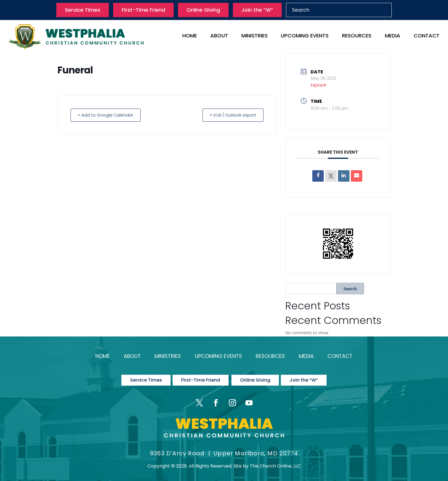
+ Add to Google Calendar (107, 115)
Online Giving (203, 10)
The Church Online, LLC (275, 463)
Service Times (83, 10)
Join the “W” (257, 10)
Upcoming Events (305, 36)
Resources (357, 36)
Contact (427, 36)
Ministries (255, 36)
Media (393, 36)
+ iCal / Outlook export (231, 115)
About (219, 36)
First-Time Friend (143, 10)
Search (350, 289)
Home (190, 36)
